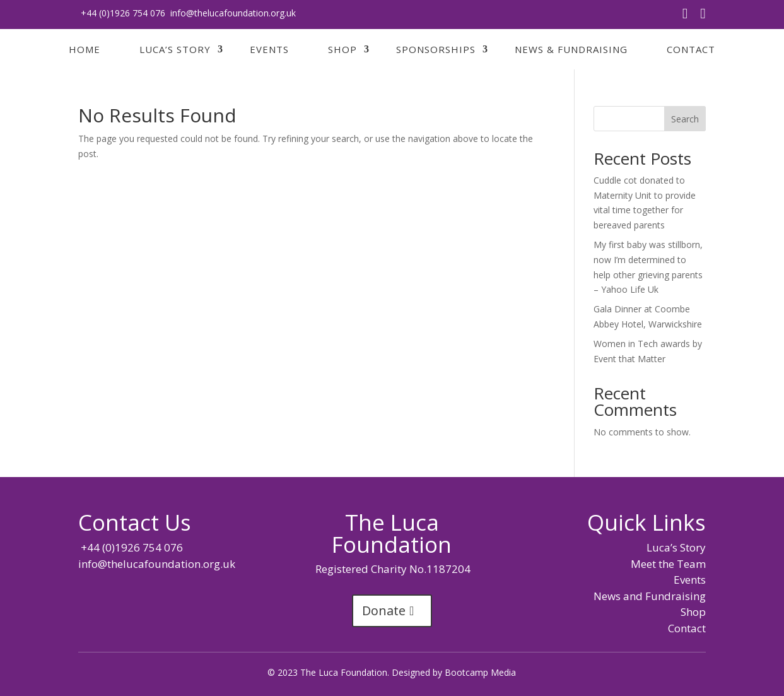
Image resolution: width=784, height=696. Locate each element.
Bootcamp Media (480, 672)
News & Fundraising (571, 49)
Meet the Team (668, 564)
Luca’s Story (175, 49)
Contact (691, 49)
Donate (384, 610)
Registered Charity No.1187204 (392, 569)
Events (269, 49)
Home (85, 49)
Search (685, 119)
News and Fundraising (650, 596)
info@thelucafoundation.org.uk (233, 13)
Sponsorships (436, 49)
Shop (342, 49)
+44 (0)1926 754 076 (122, 13)
